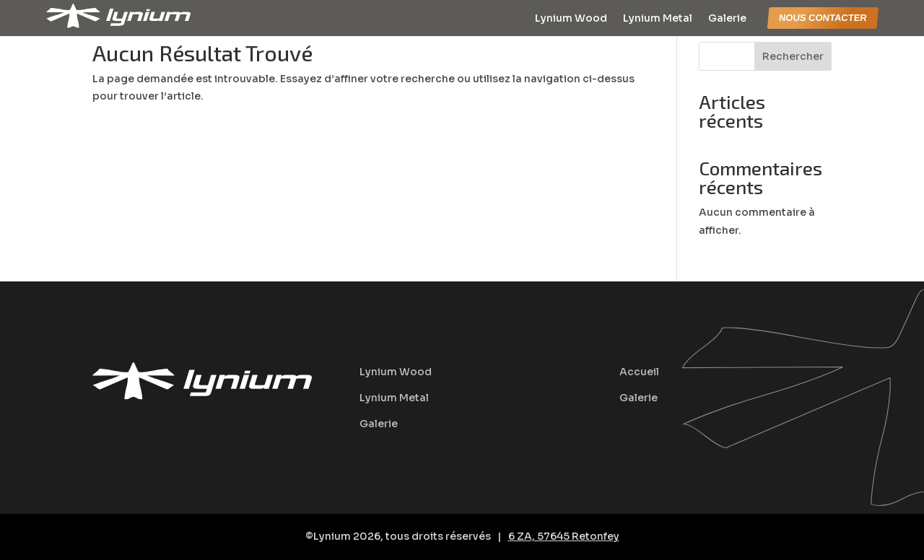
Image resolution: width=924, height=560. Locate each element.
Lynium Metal (658, 19)
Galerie (727, 19)
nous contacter (823, 18)
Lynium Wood (571, 19)
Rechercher (793, 56)
